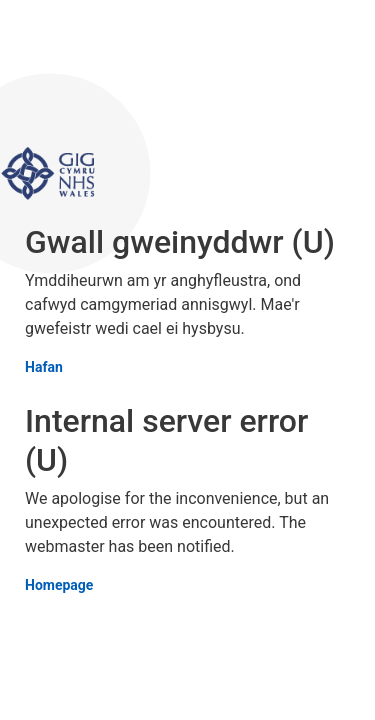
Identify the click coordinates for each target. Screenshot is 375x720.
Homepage (59, 586)
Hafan (44, 368)
